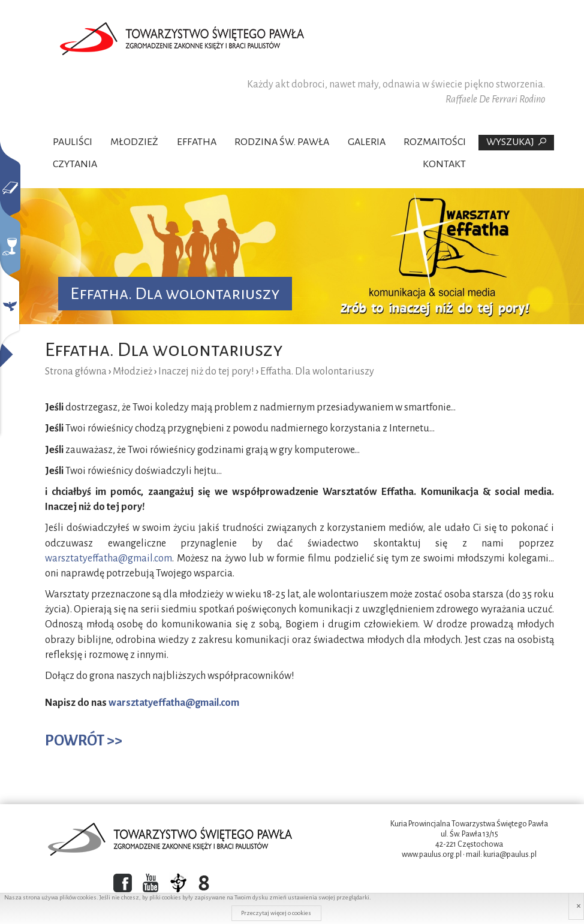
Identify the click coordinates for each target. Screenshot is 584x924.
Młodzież (134, 142)
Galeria (367, 142)
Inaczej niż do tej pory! (206, 372)
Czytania (75, 164)
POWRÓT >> (84, 740)
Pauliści (73, 142)
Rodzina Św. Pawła (282, 142)
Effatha (197, 142)
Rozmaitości (435, 142)
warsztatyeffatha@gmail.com (109, 558)
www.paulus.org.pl (432, 854)
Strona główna (76, 372)
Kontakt (444, 164)
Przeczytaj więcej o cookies (276, 913)
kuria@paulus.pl (510, 854)
